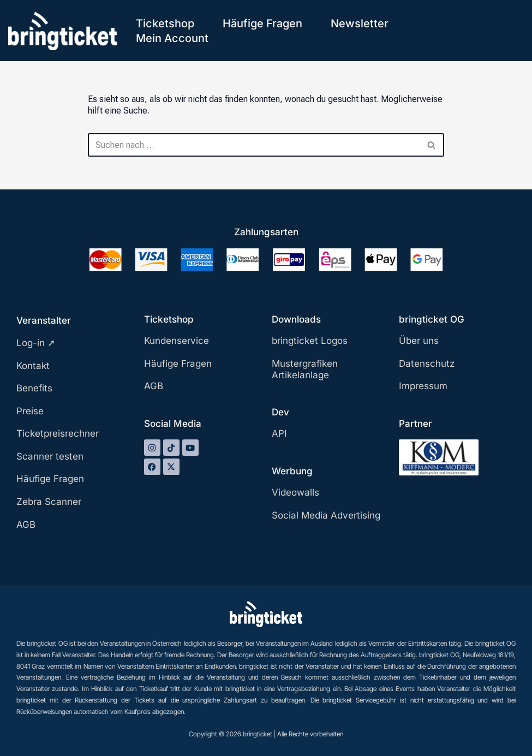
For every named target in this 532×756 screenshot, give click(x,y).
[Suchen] (254, 145)
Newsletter (360, 23)
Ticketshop (165, 23)
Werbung (292, 471)
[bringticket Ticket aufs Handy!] (63, 31)
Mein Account (172, 38)
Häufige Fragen (262, 23)
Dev (280, 412)
